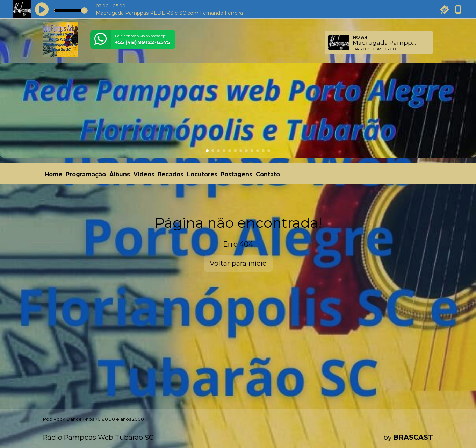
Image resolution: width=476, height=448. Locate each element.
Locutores (202, 174)
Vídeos (144, 174)
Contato (268, 174)
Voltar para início (238, 263)
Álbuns (120, 174)
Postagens (236, 174)
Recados (171, 174)
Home (54, 174)
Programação (86, 174)
